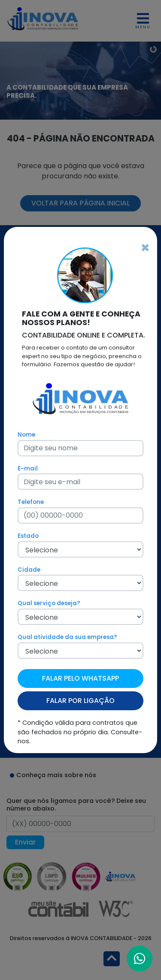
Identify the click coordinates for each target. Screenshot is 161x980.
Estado (28, 536)
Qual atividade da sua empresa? (67, 637)
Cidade (29, 570)
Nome (26, 435)
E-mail (28, 469)
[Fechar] (145, 248)
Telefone (31, 502)
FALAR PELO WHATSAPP (80, 678)
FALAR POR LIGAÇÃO (80, 701)
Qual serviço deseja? (49, 603)
